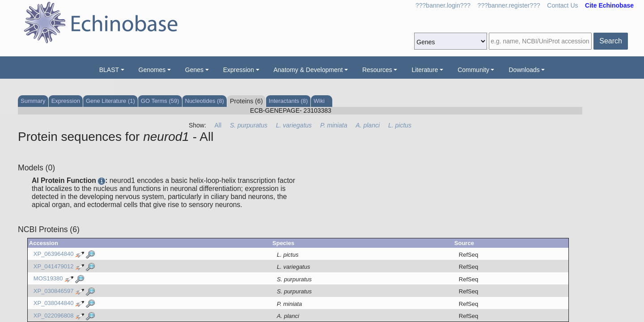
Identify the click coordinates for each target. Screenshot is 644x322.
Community (473, 70)
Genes (194, 70)
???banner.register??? (509, 5)
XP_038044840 (54, 303)
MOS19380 (48, 279)
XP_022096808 (54, 316)
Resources (377, 70)
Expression (239, 70)
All (218, 125)
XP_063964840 (54, 254)
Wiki (321, 101)
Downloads (524, 70)
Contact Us (562, 5)
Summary (33, 101)
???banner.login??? (443, 5)
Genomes (152, 70)
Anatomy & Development (308, 70)
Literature (425, 70)
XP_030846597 (54, 291)
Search (611, 41)
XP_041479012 (54, 266)
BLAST (109, 70)
